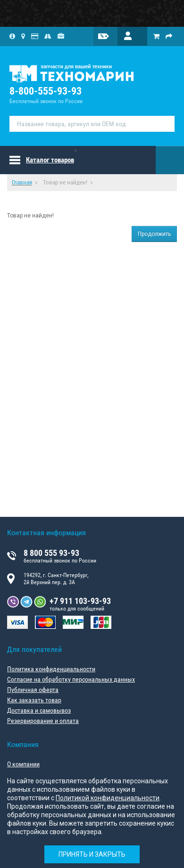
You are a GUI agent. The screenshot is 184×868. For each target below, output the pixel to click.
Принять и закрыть (92, 854)
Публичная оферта (33, 690)
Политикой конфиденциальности (108, 798)
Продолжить (154, 234)
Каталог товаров (50, 160)
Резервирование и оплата (43, 721)
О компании (23, 764)
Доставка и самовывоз (39, 710)
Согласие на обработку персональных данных (71, 679)
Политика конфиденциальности (51, 669)
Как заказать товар (34, 700)
